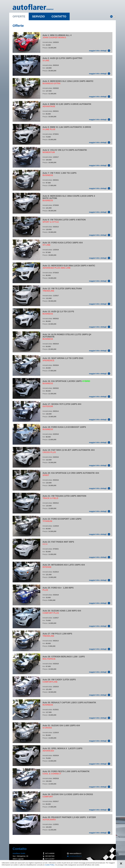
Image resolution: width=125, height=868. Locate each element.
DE (111, 17)
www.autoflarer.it (75, 853)
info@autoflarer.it (76, 856)
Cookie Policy (50, 865)
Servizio (38, 16)
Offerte (19, 16)
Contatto (59, 16)
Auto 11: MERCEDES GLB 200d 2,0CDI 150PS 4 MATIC (69, 267)
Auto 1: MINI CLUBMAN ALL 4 (57, 36)
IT (115, 17)
